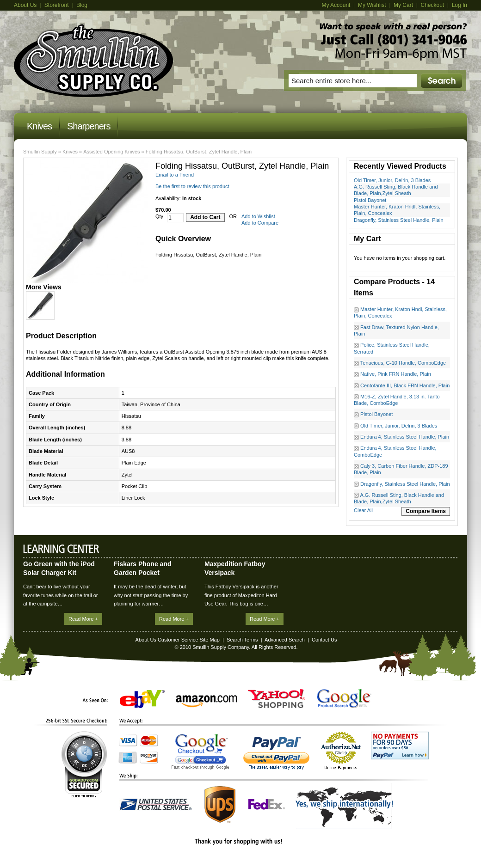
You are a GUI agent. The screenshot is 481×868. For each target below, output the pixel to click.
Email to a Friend (175, 175)
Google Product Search (344, 699)
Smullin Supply (40, 152)
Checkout (432, 5)
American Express (128, 758)
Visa (128, 740)
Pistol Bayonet (370, 200)
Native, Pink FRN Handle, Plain (396, 374)
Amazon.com (207, 701)
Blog (82, 5)
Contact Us (324, 640)
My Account (336, 5)
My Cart (403, 5)
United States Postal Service (156, 804)
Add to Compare (260, 223)
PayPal (276, 753)
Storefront (57, 5)
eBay (142, 699)
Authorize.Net (341, 751)
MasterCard (149, 740)
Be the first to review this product (192, 186)
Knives (70, 152)
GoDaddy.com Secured (84, 764)
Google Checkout (200, 752)
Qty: (160, 216)
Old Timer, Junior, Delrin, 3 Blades (392, 180)
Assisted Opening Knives (111, 152)
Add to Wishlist (258, 216)
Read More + (83, 619)
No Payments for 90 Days (400, 746)
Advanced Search (285, 640)
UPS (220, 804)
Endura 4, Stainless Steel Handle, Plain (405, 437)
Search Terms (242, 640)
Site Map (209, 640)
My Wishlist (372, 5)
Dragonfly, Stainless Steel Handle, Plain (399, 220)
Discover (149, 758)
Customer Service (178, 640)
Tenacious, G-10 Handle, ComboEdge (403, 363)
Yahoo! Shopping (277, 699)
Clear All (363, 510)
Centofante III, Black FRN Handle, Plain (405, 385)
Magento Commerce (94, 61)
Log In (459, 5)
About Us (25, 5)
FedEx (267, 804)
